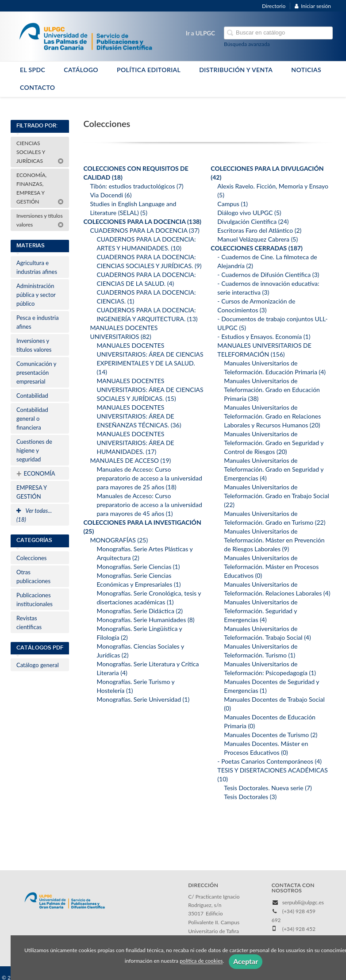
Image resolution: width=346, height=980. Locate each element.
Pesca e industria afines (38, 322)
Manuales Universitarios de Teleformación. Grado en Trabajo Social (276, 496)
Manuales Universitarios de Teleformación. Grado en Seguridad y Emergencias (274, 469)
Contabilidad (32, 396)
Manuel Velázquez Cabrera (258, 239)
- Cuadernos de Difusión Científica (268, 275)
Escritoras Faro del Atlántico (259, 230)
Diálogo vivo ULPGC (249, 213)
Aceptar (246, 961)
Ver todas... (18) (34, 515)
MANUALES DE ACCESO (130, 460)
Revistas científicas (29, 623)
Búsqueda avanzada (247, 44)
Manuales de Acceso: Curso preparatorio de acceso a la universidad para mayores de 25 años (149, 478)
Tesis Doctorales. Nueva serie (268, 788)
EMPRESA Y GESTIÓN (32, 492)
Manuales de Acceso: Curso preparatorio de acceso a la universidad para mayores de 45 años (149, 505)
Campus (233, 204)
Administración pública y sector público (36, 295)
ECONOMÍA (36, 473)
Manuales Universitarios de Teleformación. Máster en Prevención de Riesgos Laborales (274, 540)
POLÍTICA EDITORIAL (149, 70)
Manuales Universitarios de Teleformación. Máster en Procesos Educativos (271, 567)
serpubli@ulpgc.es (303, 902)
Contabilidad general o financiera (32, 419)
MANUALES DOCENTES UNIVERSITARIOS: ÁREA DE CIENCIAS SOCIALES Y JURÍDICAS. (150, 390)
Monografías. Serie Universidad (143, 699)
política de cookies (201, 961)
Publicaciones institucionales (35, 600)
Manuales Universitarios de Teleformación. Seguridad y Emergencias (261, 611)
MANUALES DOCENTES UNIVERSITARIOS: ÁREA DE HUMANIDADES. (135, 443)
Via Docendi (111, 195)
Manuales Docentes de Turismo (271, 735)
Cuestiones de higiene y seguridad (34, 450)
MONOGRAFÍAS (119, 540)
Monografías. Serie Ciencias (138, 567)
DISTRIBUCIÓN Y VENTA (236, 70)
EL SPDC (33, 70)
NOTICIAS (306, 70)
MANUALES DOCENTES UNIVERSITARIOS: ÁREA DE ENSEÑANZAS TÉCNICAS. (139, 416)
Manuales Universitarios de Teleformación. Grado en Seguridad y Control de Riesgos (274, 443)
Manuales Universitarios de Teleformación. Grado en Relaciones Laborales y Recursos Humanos (272, 416)
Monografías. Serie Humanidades (145, 620)
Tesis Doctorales (250, 797)
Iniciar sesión (313, 6)
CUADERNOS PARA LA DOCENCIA (144, 230)
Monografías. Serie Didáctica (140, 611)
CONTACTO (38, 87)
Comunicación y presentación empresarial (37, 373)
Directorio (274, 6)
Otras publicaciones (33, 576)
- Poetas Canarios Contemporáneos (269, 761)
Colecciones (31, 558)
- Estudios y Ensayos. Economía (264, 336)
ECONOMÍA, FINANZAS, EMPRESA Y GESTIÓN (40, 188)
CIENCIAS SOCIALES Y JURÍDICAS (40, 152)
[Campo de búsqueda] (278, 33)
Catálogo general (38, 665)
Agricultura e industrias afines (37, 267)
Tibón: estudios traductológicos (136, 186)
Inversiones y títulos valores (40, 220)
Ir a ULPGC (200, 33)
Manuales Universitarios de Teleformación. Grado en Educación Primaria (272, 390)
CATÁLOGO (81, 70)
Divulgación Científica (253, 221)
